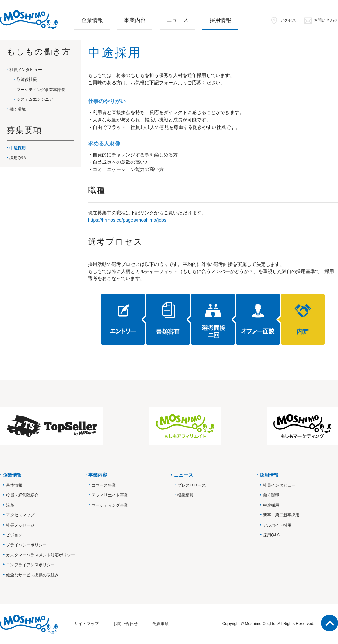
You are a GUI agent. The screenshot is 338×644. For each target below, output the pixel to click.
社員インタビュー (26, 70)
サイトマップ (87, 624)
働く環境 (18, 109)
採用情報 (220, 20)
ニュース (177, 20)
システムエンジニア (35, 99)
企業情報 (92, 20)
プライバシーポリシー (26, 545)
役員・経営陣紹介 (22, 495)
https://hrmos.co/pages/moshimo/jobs (127, 220)
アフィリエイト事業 (110, 495)
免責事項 (161, 624)
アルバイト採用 (277, 525)
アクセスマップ (20, 515)
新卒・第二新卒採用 (281, 515)
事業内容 (135, 20)
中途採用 (18, 148)
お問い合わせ (321, 20)
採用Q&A (18, 158)
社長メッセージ (20, 525)
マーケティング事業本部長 (41, 90)
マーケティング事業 (110, 505)
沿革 (10, 505)
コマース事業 (104, 485)
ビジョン (14, 535)
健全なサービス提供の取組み (32, 575)
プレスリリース (192, 485)
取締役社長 (27, 79)
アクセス (283, 20)
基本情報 (14, 485)
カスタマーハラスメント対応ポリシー (41, 555)
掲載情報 (186, 495)
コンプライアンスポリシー (30, 565)
